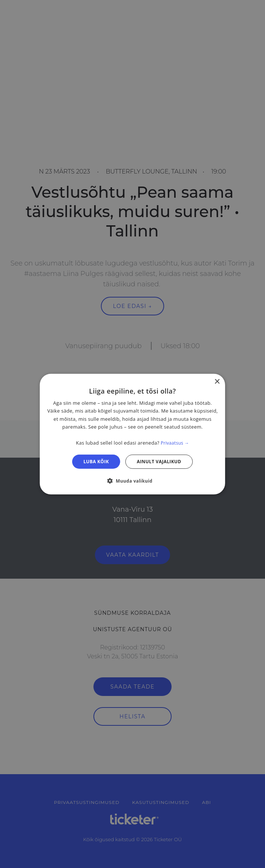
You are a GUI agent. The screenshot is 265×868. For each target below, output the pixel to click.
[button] (132, 481)
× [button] (217, 381)
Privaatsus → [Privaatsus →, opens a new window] (175, 443)
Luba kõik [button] (96, 461)
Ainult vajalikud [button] (159, 461)
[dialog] (132, 434)
